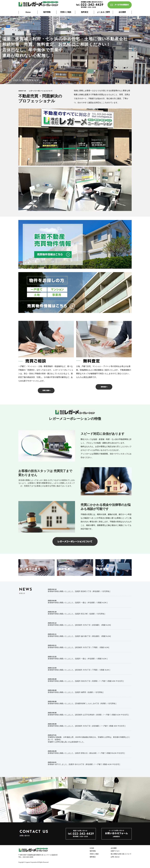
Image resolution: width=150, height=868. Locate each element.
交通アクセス (115, 851)
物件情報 (47, 12)
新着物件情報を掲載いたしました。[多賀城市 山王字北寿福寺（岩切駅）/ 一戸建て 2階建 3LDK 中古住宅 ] (88, 715)
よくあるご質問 (103, 12)
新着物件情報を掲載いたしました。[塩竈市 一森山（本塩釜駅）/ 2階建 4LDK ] (78, 603)
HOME (92, 848)
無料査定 (85, 12)
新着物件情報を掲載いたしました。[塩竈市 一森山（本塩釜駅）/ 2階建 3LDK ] (78, 659)
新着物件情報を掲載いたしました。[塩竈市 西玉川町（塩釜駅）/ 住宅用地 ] (76, 614)
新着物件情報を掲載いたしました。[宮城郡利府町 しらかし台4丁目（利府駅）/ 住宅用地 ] (82, 703)
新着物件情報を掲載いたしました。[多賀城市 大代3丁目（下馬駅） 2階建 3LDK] (78, 647)
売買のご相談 (66, 12)
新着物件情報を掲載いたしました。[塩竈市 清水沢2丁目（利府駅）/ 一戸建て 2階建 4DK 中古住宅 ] (86, 681)
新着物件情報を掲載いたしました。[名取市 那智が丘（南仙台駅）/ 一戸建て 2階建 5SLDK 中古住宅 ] (86, 753)
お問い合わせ (115, 857)
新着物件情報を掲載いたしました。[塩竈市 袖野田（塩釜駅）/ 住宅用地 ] (76, 692)
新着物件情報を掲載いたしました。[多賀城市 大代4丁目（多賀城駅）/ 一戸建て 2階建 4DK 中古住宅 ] (87, 726)
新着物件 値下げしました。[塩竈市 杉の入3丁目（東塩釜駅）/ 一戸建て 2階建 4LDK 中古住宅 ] (84, 764)
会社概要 (122, 12)
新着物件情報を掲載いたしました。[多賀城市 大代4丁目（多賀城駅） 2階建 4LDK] (79, 625)
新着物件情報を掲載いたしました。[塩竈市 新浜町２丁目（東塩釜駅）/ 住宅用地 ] (79, 591)
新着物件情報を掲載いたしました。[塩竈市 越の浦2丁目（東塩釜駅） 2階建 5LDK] (79, 636)
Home (28, 12)
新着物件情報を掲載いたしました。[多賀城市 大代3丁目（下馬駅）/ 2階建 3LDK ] (79, 670)
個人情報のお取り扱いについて (121, 854)
